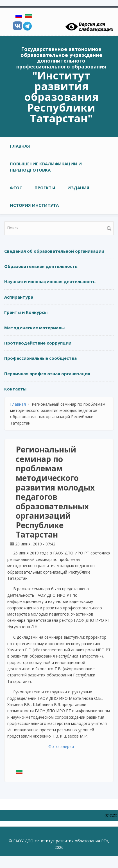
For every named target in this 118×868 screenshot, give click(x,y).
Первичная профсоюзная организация (47, 374)
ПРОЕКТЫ (45, 188)
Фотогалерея (61, 746)
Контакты (15, 389)
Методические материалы (34, 328)
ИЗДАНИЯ (78, 188)
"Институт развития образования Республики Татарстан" (61, 97)
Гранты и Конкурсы (26, 312)
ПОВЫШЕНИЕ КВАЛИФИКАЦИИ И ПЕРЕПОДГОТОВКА (46, 167)
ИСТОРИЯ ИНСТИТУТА (34, 205)
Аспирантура (19, 297)
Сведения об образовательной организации (54, 251)
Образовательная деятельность (41, 266)
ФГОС (16, 188)
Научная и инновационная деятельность (50, 281)
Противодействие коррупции (38, 343)
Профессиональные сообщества (40, 358)
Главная (20, 146)
